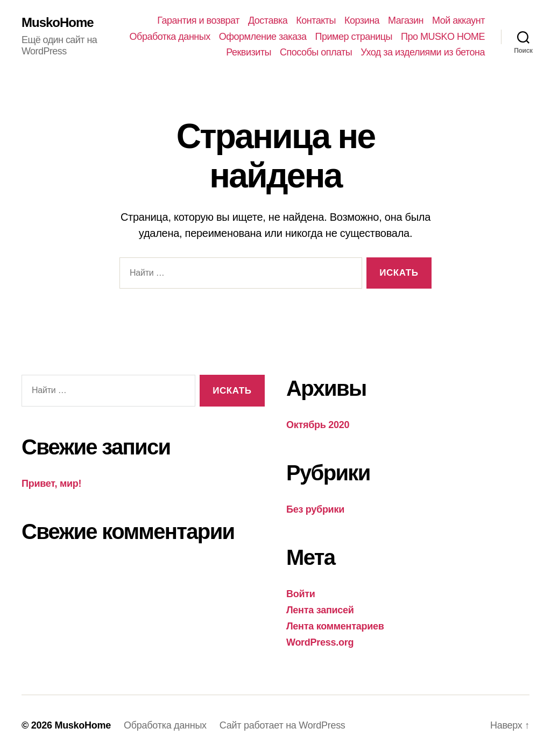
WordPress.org (320, 642)
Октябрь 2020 (318, 425)
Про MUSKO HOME (443, 37)
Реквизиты (249, 52)
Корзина (362, 20)
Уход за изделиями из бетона (423, 52)
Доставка (268, 20)
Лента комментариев (335, 626)
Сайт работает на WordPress (282, 725)
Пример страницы (354, 37)
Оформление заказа (263, 37)
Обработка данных (170, 37)
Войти (301, 594)
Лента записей (320, 610)
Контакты (316, 20)
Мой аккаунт (458, 20)
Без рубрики (315, 509)
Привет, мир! (51, 484)
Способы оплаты (316, 52)
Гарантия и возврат (198, 20)
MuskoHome (58, 23)
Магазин (406, 20)
